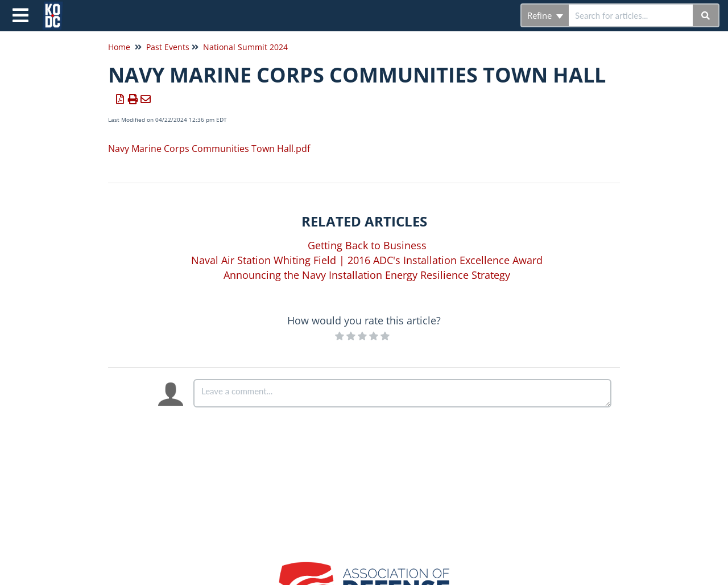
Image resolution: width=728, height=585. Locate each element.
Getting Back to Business (367, 245)
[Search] (706, 15)
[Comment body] (402, 393)
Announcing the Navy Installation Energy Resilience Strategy (367, 275)
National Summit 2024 (245, 47)
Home (119, 47)
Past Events (168, 47)
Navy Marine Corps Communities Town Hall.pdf (209, 149)
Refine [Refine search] (545, 15)
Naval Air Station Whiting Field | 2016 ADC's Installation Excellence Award (367, 260)
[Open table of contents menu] (23, 14)
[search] (631, 15)
